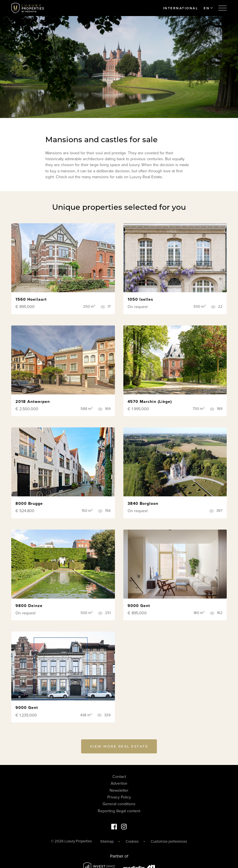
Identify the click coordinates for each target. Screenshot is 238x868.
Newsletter (119, 790)
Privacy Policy (119, 797)
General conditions (119, 804)
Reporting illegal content (119, 811)
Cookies (132, 841)
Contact (119, 776)
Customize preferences (169, 841)
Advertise (119, 783)
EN (208, 8)
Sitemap (107, 841)
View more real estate (119, 748)
